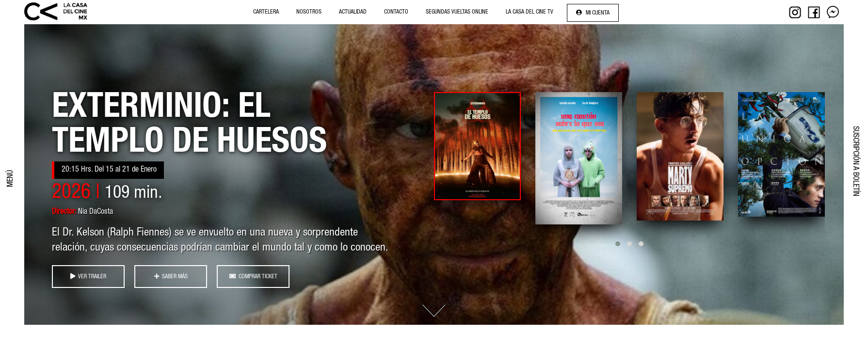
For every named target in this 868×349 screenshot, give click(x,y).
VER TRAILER (88, 277)
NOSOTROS (309, 12)
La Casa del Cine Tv (530, 12)
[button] (618, 244)
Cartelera (266, 12)
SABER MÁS (171, 277)
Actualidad (353, 12)
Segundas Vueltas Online (457, 12)
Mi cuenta (593, 13)
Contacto (396, 12)
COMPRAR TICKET (253, 277)
